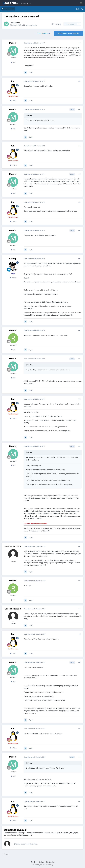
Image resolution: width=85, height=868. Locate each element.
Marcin (18, 23)
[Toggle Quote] (27, 115)
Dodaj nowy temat (44, 33)
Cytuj (31, 72)
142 (13, 350)
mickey (13, 258)
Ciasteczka (50, 862)
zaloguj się (74, 833)
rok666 (13, 330)
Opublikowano (34, 43)
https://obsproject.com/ (59, 302)
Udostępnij (56, 24)
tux (13, 81)
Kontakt (41, 862)
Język (34, 862)
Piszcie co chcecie (30, 25)
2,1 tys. (13, 278)
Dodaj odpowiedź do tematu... (26, 844)
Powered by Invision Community (42, 865)
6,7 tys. (13, 100)
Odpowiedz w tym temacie (69, 33)
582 (13, 62)
